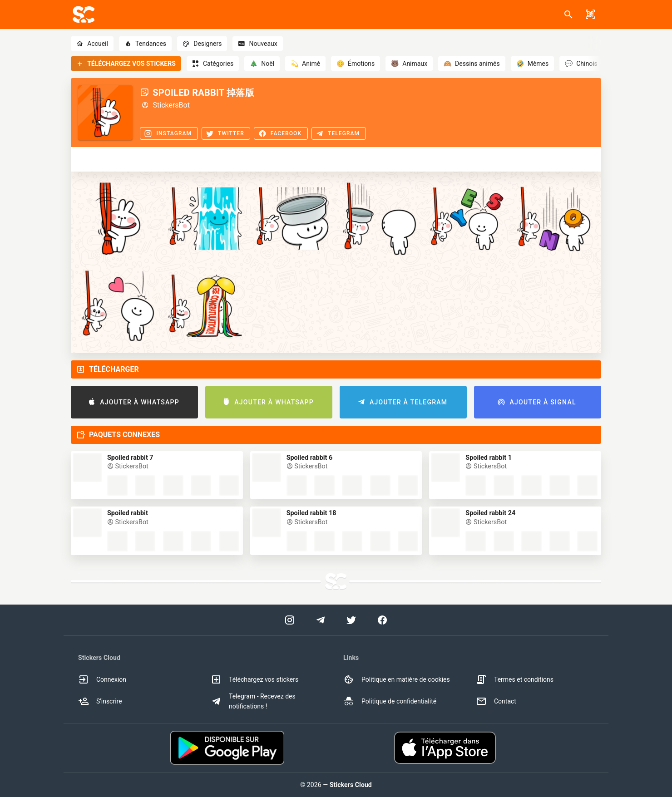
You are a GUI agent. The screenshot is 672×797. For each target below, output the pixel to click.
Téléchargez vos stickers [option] (254, 679)
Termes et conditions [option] (515, 679)
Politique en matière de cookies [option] (397, 679)
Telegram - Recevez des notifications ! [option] (253, 701)
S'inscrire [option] (100, 701)
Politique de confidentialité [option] (390, 701)
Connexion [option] (102, 679)
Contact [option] (496, 701)
